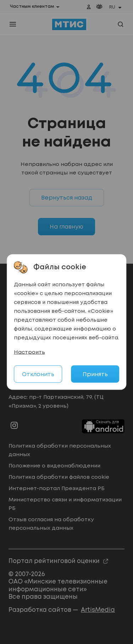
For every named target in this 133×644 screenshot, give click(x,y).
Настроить (29, 352)
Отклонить (38, 375)
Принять (95, 375)
